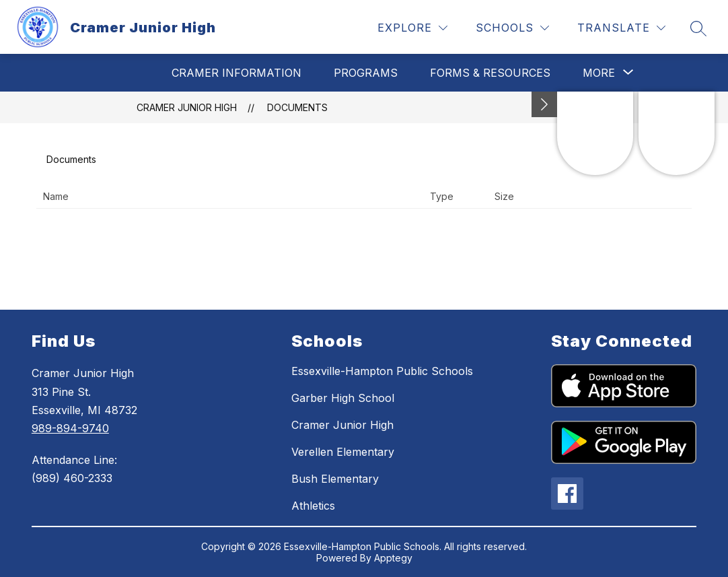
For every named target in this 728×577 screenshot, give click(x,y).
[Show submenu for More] (599, 73)
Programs (366, 73)
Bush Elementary (335, 479)
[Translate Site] (621, 28)
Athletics (313, 506)
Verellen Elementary (343, 452)
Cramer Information (236, 73)
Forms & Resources (490, 73)
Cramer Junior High (187, 107)
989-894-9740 (70, 428)
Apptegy (393, 558)
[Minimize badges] (544, 104)
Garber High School (343, 398)
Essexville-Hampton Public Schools (382, 371)
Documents (297, 107)
